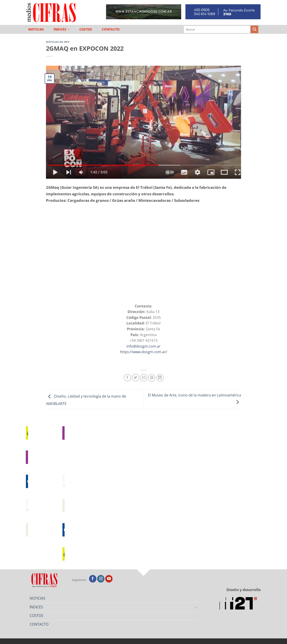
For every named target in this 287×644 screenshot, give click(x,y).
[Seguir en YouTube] (109, 579)
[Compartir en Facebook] (127, 378)
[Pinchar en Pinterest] (152, 378)
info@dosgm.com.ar (143, 346)
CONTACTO (111, 29)
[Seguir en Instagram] (101, 579)
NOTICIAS (36, 29)
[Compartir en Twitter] (136, 378)
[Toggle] (196, 607)
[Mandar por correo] (144, 378)
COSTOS (86, 29)
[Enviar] (254, 29)
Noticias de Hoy (58, 42)
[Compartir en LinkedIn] (160, 378)
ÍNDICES (62, 29)
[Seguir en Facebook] (93, 579)
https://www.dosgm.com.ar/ (144, 352)
